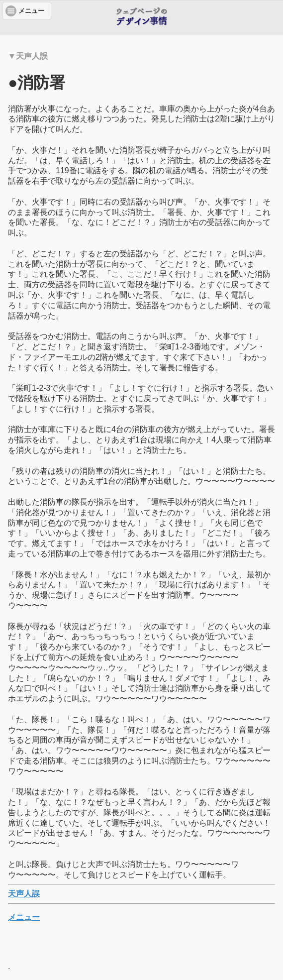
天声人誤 (24, 894)
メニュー (24, 917)
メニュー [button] (31, 11)
